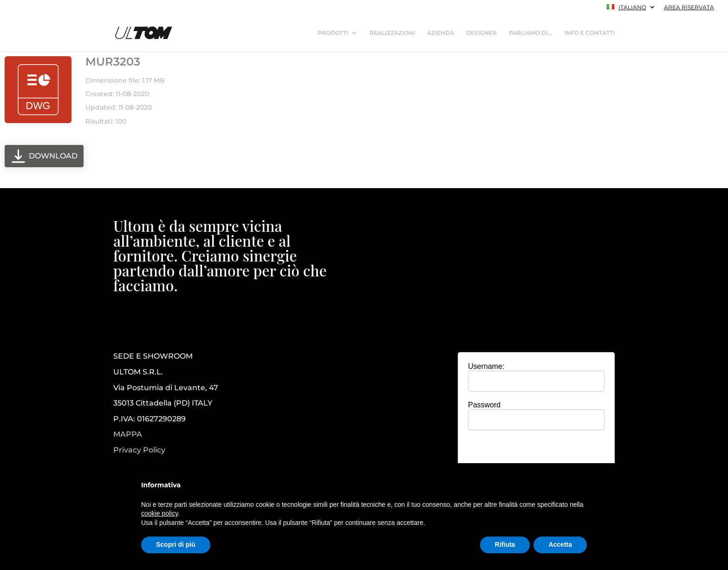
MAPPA (128, 434)
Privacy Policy (139, 450)
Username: (486, 366)
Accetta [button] (560, 544)
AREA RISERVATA (689, 8)
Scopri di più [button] (176, 544)
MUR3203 (113, 62)
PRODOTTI (333, 33)
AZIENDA (441, 33)
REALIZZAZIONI (392, 33)
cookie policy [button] (159, 513)
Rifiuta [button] (505, 544)
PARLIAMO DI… (530, 33)
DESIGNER (481, 33)
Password (484, 405)
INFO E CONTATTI (589, 33)
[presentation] (536, 455)
